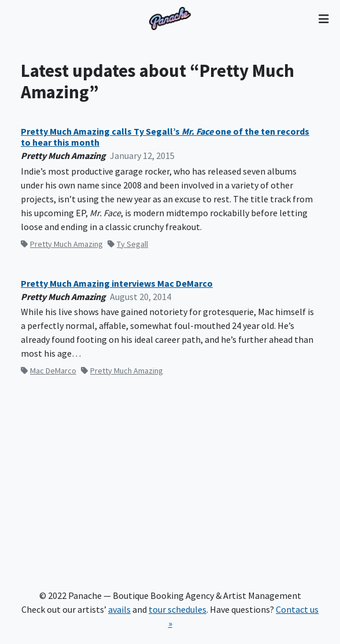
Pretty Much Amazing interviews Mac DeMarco (117, 284)
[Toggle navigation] (324, 18)
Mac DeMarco (49, 371)
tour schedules (178, 609)
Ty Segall (128, 244)
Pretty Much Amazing (62, 244)
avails (119, 609)
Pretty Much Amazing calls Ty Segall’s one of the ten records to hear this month (165, 137)
